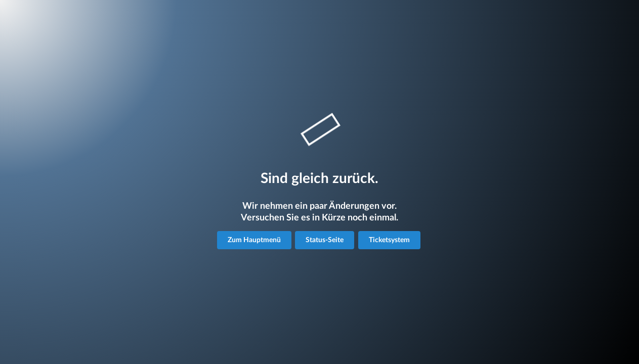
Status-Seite (325, 240)
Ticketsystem (389, 240)
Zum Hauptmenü (254, 240)
